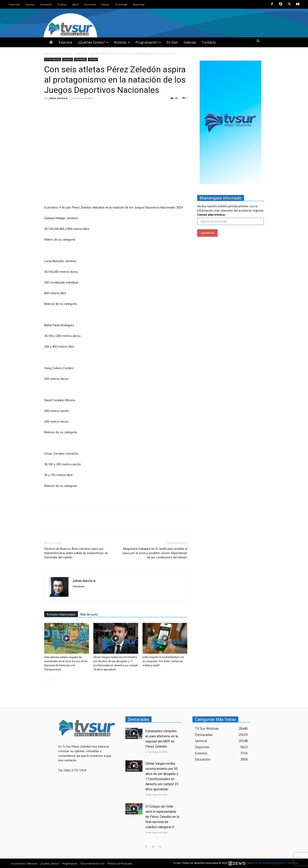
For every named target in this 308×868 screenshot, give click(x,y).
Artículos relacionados (61, 614)
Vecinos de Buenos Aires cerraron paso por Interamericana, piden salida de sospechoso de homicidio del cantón (76, 553)
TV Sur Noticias (63, 54)
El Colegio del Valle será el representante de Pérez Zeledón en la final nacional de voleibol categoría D (162, 817)
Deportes (81, 54)
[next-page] (53, 678)
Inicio (47, 54)
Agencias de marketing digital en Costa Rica (273, 863)
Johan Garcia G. (59, 98)
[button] (258, 41)
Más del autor (89, 614)
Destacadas (80, 59)
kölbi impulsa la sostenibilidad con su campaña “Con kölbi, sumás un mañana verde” (163, 661)
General (93, 59)
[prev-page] (47, 678)
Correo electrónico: (211, 215)
